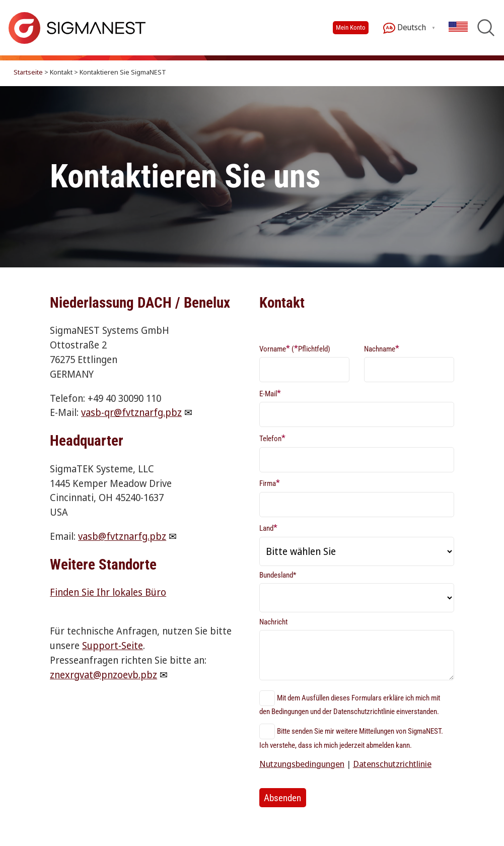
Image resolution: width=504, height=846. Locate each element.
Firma (270, 483)
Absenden (282, 798)
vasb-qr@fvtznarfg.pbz (131, 412)
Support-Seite (113, 645)
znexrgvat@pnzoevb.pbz (103, 675)
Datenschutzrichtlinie (392, 764)
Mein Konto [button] (351, 27)
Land (268, 527)
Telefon (272, 438)
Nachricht (273, 622)
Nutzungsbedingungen (302, 764)
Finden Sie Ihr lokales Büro (108, 592)
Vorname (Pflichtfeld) (295, 348)
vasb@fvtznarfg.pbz (122, 536)
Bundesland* (278, 575)
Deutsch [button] (405, 28)
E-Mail (270, 393)
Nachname (382, 348)
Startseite (28, 72)
